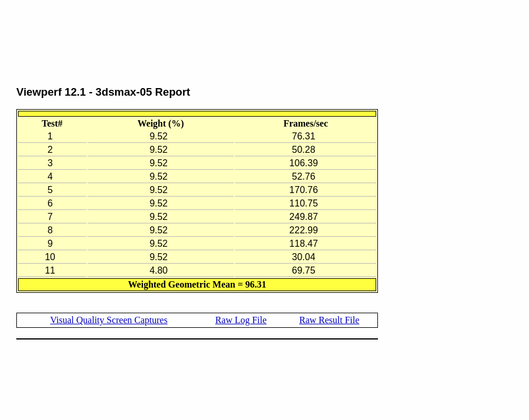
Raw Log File (241, 320)
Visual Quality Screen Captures (109, 320)
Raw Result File (329, 320)
